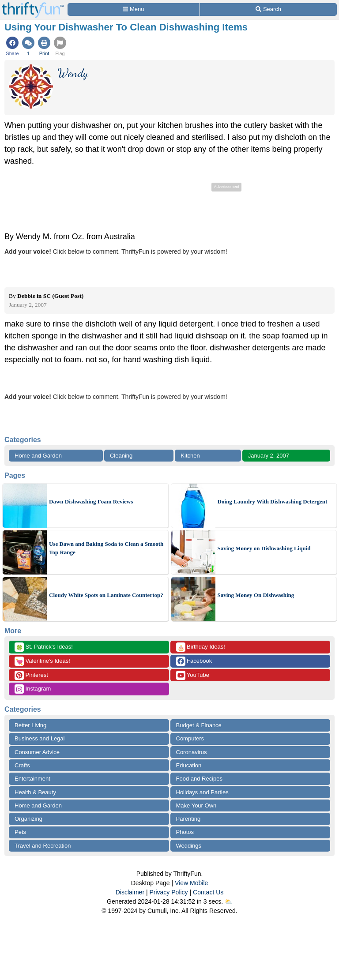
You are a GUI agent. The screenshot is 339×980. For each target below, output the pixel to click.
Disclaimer (130, 892)
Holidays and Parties (202, 792)
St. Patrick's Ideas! (44, 647)
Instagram (33, 689)
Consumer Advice (37, 752)
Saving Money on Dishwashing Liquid (264, 548)
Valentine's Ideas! (42, 661)
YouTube (193, 675)
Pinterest (31, 675)
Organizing (28, 819)
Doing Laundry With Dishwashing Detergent (273, 501)
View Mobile (191, 883)
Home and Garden (38, 456)
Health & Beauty (35, 792)
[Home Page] (33, 5)
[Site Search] (268, 9)
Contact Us (208, 892)
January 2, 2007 (269, 456)
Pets (20, 832)
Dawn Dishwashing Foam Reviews (91, 501)
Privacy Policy (168, 892)
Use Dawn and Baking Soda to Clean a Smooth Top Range (106, 548)
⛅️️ (228, 901)
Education (189, 765)
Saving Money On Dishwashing (256, 595)
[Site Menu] (134, 9)
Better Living (30, 725)
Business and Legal (40, 738)
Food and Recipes (200, 779)
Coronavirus (192, 752)
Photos (185, 832)
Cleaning (121, 456)
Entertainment (32, 779)
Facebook (194, 661)
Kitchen (190, 456)
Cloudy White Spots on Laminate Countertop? (106, 595)
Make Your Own (196, 805)
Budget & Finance (199, 725)
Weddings (189, 846)
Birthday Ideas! (201, 647)
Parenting (188, 819)
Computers (190, 738)
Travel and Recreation (43, 846)
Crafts (22, 765)
